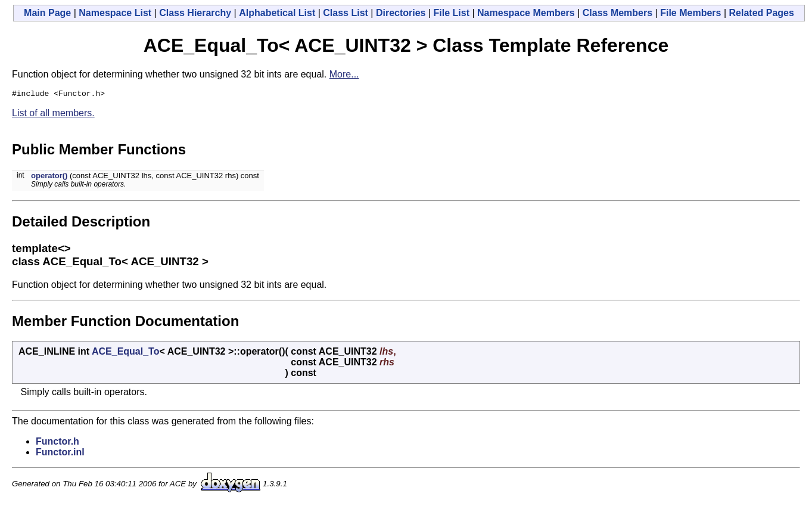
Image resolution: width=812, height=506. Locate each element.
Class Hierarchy (195, 13)
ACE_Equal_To (126, 353)
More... (344, 74)
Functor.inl (60, 454)
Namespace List (115, 13)
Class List (346, 13)
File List (452, 13)
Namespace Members (526, 13)
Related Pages (762, 13)
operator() (49, 177)
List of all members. (53, 115)
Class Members (617, 13)
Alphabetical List (277, 13)
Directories (401, 13)
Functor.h (57, 443)
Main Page (47, 13)
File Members (690, 13)
